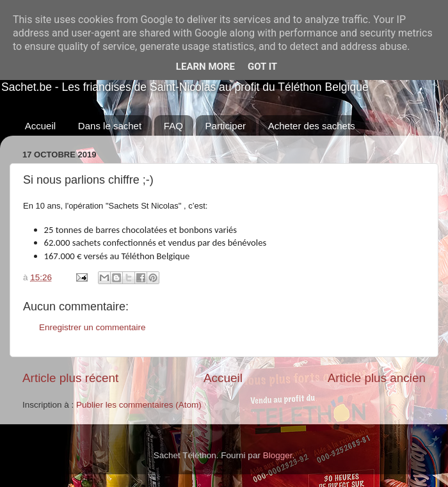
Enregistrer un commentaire (92, 327)
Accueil (40, 126)
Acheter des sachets (312, 126)
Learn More (205, 67)
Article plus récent (70, 378)
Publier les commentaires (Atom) (139, 405)
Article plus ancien (377, 378)
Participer (226, 126)
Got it (262, 67)
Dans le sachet (110, 126)
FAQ (173, 126)
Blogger (278, 455)
